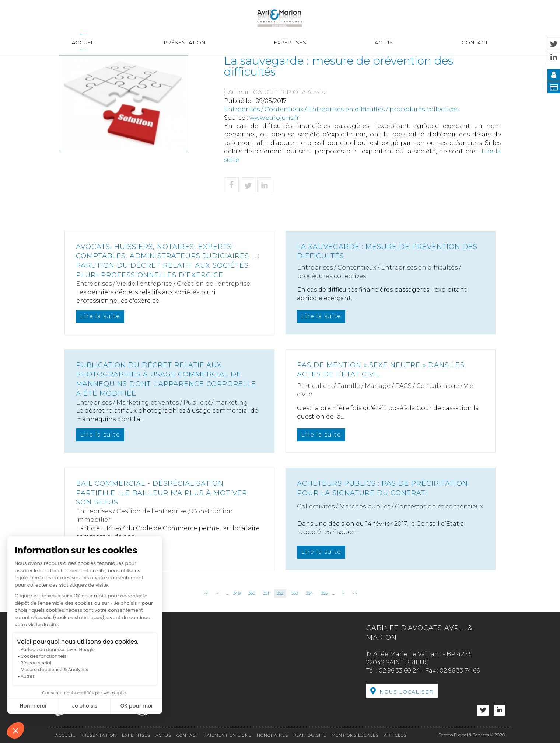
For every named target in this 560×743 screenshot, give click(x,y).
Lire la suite (100, 316)
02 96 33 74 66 (460, 671)
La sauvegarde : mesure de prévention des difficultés (387, 251)
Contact (475, 42)
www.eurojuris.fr (274, 118)
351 (266, 593)
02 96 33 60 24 (399, 671)
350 (252, 593)
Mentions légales (355, 735)
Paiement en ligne (228, 735)
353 (295, 593)
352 (280, 593)
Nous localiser (407, 692)
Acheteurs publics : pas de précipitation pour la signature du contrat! (382, 488)
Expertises (290, 42)
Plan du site (310, 735)
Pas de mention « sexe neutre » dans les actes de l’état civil (381, 370)
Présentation (185, 42)
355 (324, 593)
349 (237, 593)
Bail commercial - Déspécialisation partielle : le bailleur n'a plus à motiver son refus (162, 493)
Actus (384, 42)
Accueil (84, 42)
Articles (395, 735)
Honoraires (272, 735)
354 (309, 593)
